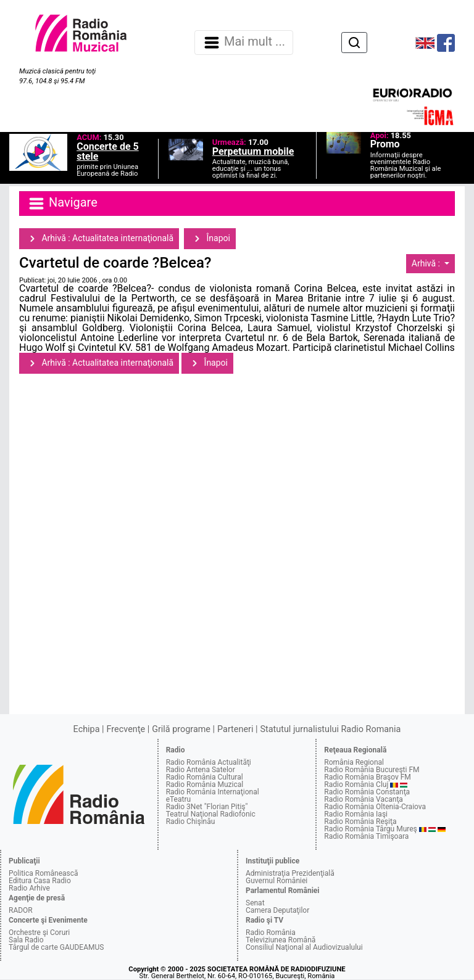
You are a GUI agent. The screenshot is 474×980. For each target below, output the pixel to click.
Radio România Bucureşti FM (372, 770)
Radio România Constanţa (367, 792)
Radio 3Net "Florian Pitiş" (207, 807)
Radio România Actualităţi (209, 762)
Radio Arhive (29, 888)
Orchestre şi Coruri (39, 933)
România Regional (354, 762)
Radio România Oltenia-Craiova (375, 807)
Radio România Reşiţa (360, 821)
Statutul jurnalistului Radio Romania (330, 729)
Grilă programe (181, 729)
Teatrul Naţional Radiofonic (211, 814)
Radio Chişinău (191, 821)
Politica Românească (44, 873)
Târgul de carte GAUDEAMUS (56, 947)
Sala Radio (26, 940)
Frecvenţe (126, 729)
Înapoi (210, 239)
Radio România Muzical (205, 784)
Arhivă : (427, 263)
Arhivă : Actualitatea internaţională (99, 239)
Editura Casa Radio (40, 881)
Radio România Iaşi (356, 814)
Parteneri (235, 729)
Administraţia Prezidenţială (290, 873)
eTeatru (178, 799)
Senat (255, 903)
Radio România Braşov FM (367, 777)
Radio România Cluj (356, 784)
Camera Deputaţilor (277, 910)
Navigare (62, 204)
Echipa (87, 729)
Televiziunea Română (281, 940)
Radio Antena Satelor (201, 770)
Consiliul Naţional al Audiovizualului (304, 947)
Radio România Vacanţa (364, 799)
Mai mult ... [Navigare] (244, 43)
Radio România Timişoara (366, 836)
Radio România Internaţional (213, 792)
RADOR (21, 910)
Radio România (271, 933)
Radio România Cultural (205, 777)
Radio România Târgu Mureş (370, 829)
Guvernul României (276, 881)
